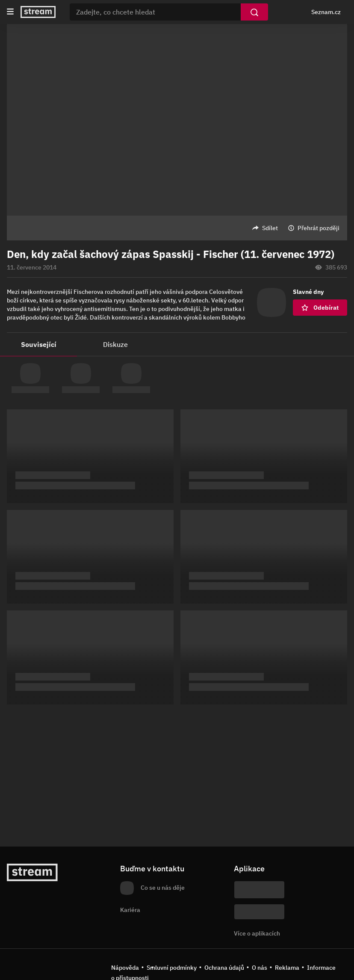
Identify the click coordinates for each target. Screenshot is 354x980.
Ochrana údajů (224, 968)
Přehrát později (319, 228)
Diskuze (115, 344)
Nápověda (125, 968)
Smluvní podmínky (172, 968)
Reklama (287, 968)
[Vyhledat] (254, 12)
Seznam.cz (326, 12)
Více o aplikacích (257, 933)
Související (39, 344)
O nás (260, 968)
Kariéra (130, 910)
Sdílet (270, 228)
